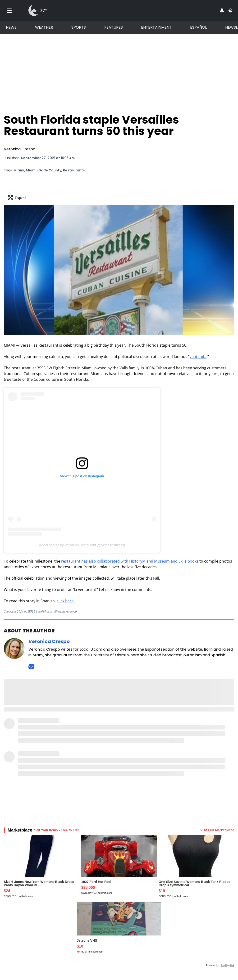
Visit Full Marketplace (217, 830)
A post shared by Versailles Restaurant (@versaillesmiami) (82, 545)
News (11, 27)
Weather (44, 27)
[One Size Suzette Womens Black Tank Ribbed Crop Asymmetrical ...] (196, 869)
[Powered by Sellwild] (227, 966)
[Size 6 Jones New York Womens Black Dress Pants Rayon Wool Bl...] (42, 869)
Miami (19, 170)
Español (198, 27)
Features (114, 27)
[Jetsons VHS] (119, 932)
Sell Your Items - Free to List (56, 830)
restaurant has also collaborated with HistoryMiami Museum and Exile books (130, 561)
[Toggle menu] (9, 10)
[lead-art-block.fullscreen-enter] (119, 198)
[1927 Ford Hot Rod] (119, 869)
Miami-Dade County (44, 170)
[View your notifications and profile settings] (222, 10)
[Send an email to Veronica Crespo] (31, 667)
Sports (79, 27)
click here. (66, 601)
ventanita (198, 357)
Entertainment (156, 27)
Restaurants (74, 170)
